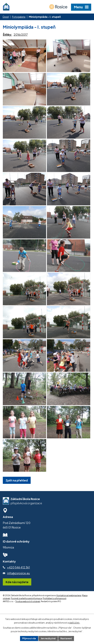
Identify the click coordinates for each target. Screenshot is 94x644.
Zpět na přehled (17, 508)
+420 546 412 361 (18, 595)
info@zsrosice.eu (18, 600)
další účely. (75, 623)
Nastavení (66, 638)
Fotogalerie (19, 17)
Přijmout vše (29, 638)
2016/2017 (21, 35)
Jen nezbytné (48, 638)
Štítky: (8, 35)
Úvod (6, 17)
